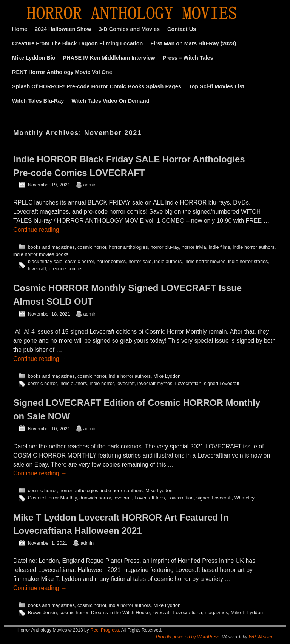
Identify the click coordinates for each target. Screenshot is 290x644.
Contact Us (182, 29)
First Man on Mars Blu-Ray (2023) (193, 43)
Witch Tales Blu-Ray (38, 101)
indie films (220, 247)
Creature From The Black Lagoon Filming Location (77, 43)
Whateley (244, 498)
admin (90, 185)
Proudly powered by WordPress (188, 637)
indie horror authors (254, 247)
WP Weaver (261, 637)
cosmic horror (92, 247)
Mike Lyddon (167, 376)
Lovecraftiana (188, 612)
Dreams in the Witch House (120, 612)
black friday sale (45, 261)
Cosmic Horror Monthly (52, 498)
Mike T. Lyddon (247, 612)
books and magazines (51, 247)
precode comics (66, 269)
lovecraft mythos (155, 383)
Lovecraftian (188, 383)
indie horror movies (205, 261)
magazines (216, 612)
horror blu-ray (165, 247)
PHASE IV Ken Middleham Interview (109, 58)
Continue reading (40, 230)
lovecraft (37, 269)
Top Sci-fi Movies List (217, 86)
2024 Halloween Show (63, 29)
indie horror (102, 383)
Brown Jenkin (42, 612)
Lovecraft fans (150, 498)
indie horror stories (248, 261)
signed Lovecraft (222, 383)
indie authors (168, 261)
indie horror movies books (41, 254)
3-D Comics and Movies (130, 29)
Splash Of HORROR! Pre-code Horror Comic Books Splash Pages (97, 86)
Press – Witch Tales (188, 58)
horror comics (111, 261)
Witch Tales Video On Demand (110, 101)
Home (20, 29)
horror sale (140, 261)
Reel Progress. (105, 630)
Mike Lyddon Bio (34, 58)
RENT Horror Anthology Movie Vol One (62, 72)
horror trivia (194, 247)
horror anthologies (129, 247)
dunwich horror (95, 498)
